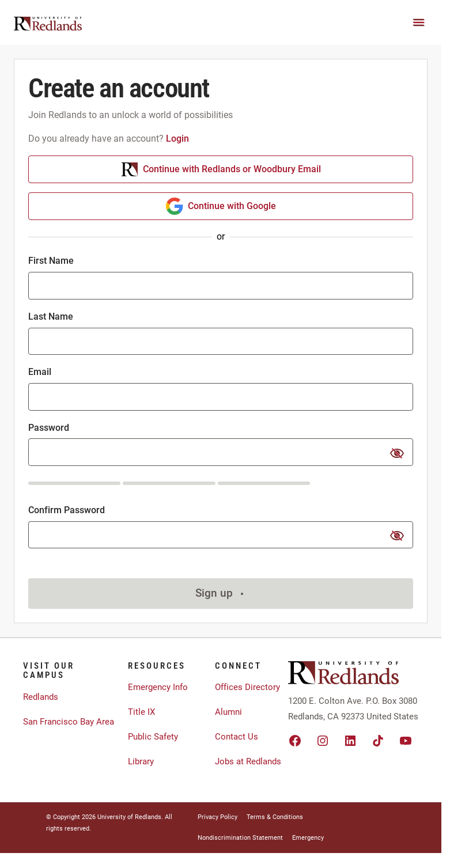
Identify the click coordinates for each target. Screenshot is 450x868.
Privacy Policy (218, 817)
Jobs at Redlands (248, 761)
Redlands (41, 697)
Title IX (141, 712)
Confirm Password (67, 510)
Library (141, 761)
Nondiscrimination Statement (240, 838)
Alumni (228, 712)
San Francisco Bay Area (69, 722)
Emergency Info (158, 687)
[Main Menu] (419, 22)
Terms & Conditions (275, 817)
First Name (51, 261)
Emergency (308, 838)
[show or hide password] (397, 453)
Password (49, 428)
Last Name (51, 317)
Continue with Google (221, 206)
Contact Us (237, 737)
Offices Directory (247, 687)
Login (177, 139)
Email (40, 372)
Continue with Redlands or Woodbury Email (221, 169)
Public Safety (153, 737)
